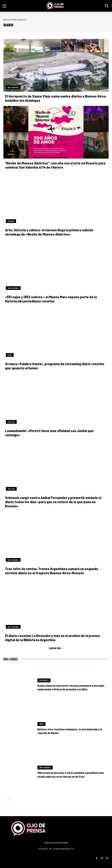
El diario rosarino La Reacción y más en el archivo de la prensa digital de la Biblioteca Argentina (52, 638)
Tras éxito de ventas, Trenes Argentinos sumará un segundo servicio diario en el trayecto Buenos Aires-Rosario (52, 571)
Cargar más (56, 648)
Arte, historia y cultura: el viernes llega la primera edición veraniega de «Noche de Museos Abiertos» (49, 232)
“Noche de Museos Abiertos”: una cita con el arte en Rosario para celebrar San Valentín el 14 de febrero (55, 165)
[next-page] (11, 799)
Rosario (11, 154)
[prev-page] (5, 799)
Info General (13, 87)
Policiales (44, 680)
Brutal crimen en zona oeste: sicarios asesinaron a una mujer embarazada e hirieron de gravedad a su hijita (71, 687)
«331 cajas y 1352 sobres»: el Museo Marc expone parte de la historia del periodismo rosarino (51, 299)
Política (11, 422)
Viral (10, 355)
